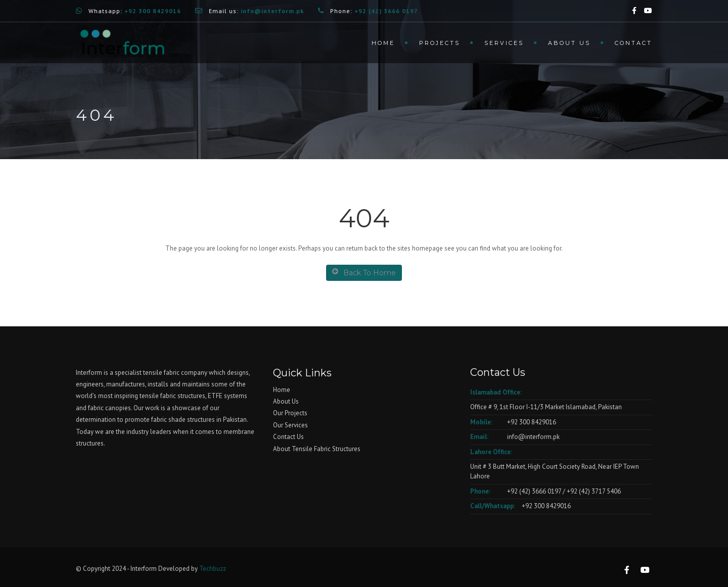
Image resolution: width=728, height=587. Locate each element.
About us (569, 43)
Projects (440, 43)
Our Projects (290, 413)
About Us (286, 401)
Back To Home (364, 273)
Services (504, 43)
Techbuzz (213, 569)
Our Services (290, 425)
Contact (633, 43)
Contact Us (288, 437)
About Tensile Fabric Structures (317, 449)
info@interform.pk (533, 437)
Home (383, 43)
